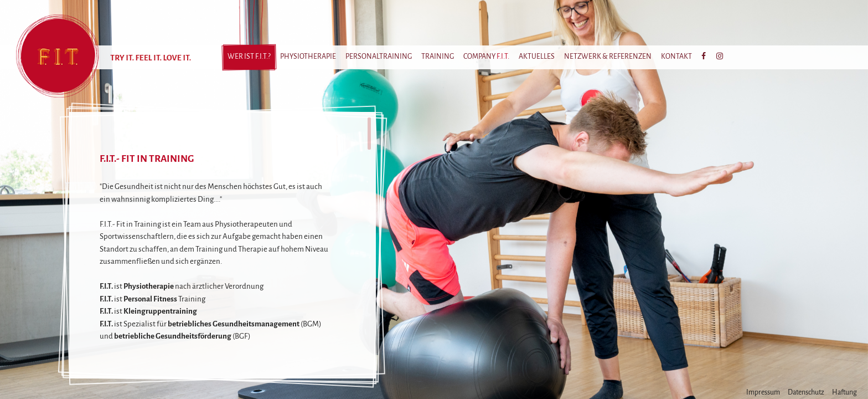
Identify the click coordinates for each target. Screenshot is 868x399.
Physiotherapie (308, 57)
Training (438, 57)
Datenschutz (806, 392)
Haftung (844, 392)
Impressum (763, 392)
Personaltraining (379, 57)
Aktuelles (537, 57)
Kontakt (676, 57)
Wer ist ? (249, 57)
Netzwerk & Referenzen (608, 57)
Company (486, 57)
